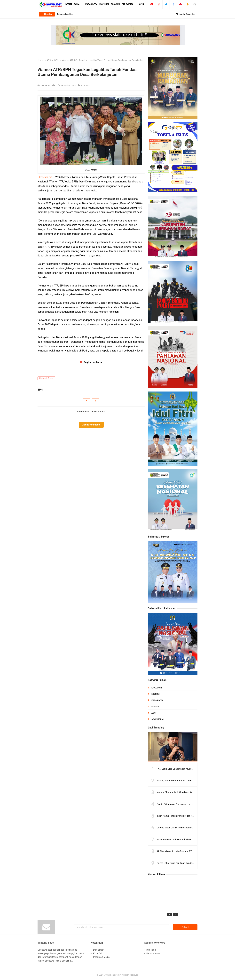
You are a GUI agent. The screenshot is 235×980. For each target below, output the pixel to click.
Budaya (155, 707)
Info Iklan (151, 950)
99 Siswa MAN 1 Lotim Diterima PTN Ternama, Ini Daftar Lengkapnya (192, 851)
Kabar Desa (157, 700)
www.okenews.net (113, 975)
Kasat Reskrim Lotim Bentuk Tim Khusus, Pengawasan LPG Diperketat (192, 840)
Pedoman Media (101, 957)
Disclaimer (98, 950)
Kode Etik (98, 953)
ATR (83, 85)
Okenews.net (45, 177)
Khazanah (157, 688)
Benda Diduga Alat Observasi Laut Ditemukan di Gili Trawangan (189, 804)
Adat (154, 713)
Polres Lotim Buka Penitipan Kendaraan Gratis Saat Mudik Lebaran (191, 863)
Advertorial (158, 719)
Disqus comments (91, 425)
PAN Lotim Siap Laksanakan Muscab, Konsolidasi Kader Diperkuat (190, 769)
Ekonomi (156, 694)
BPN (89, 85)
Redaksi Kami (153, 953)
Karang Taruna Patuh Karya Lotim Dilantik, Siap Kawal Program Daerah (193, 781)
